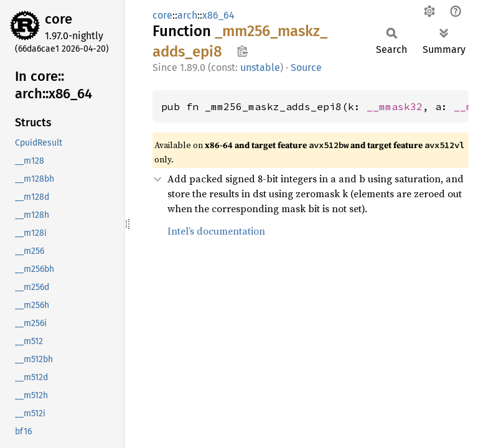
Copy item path (242, 51)
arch (187, 15)
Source (306, 68)
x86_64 (218, 15)
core (59, 19)
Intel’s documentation (216, 231)
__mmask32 (395, 106)
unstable (260, 68)
